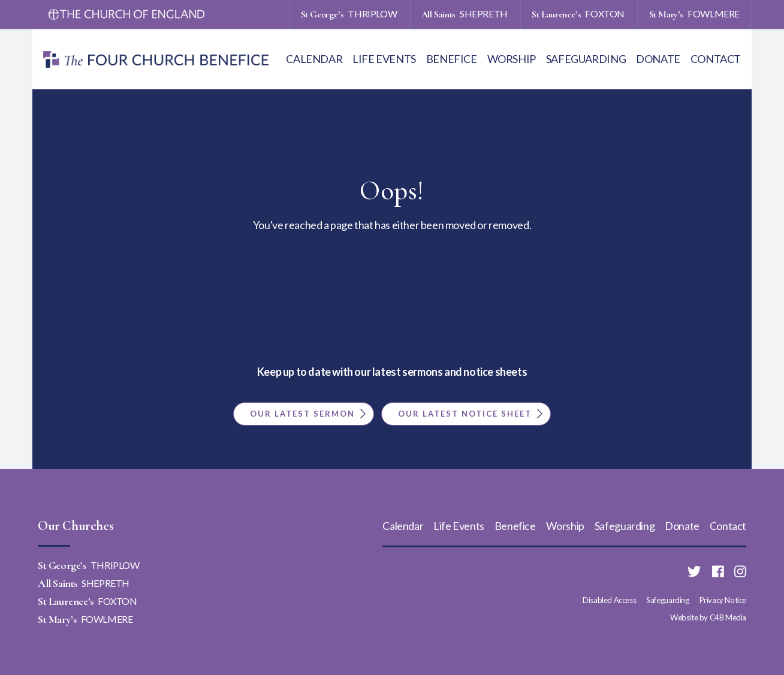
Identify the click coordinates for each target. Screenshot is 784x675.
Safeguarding (586, 59)
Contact (716, 59)
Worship (512, 59)
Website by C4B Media (708, 617)
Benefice (452, 59)
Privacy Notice (723, 600)
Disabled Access (609, 600)
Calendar (314, 59)
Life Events (384, 59)
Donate (658, 59)
